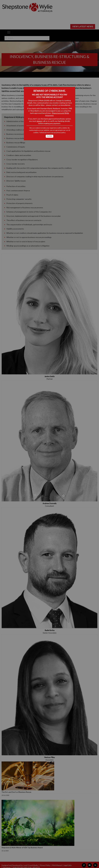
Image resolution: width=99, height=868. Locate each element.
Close (49, 136)
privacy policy (61, 132)
